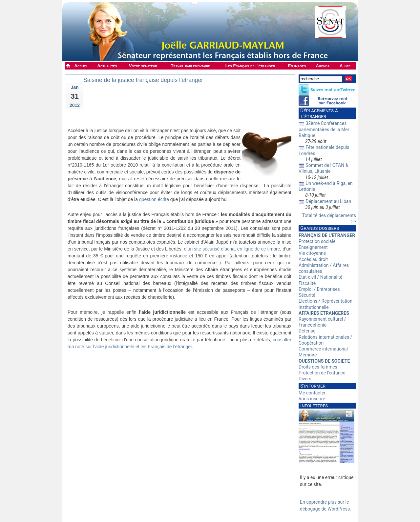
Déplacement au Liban (328, 201)
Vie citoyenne (312, 253)
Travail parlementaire (191, 66)
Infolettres (314, 406)
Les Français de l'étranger (250, 66)
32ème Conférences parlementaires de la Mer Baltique (324, 129)
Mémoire (308, 355)
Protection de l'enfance (322, 373)
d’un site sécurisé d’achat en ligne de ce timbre (232, 249)
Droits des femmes (318, 367)
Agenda (323, 66)
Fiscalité (307, 283)
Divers (305, 379)
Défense (307, 331)
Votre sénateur (143, 66)
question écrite (154, 199)
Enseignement (313, 247)
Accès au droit (313, 259)
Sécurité (307, 295)
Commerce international (323, 349)
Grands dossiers (320, 228)
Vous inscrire (312, 399)
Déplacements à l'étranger (318, 113)
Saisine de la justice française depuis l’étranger (143, 80)
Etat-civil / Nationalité (320, 277)
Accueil (82, 66)
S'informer (313, 386)
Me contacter (312, 393)
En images (297, 66)
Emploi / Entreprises (319, 289)
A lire (345, 66)
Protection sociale (317, 241)
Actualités (107, 66)
